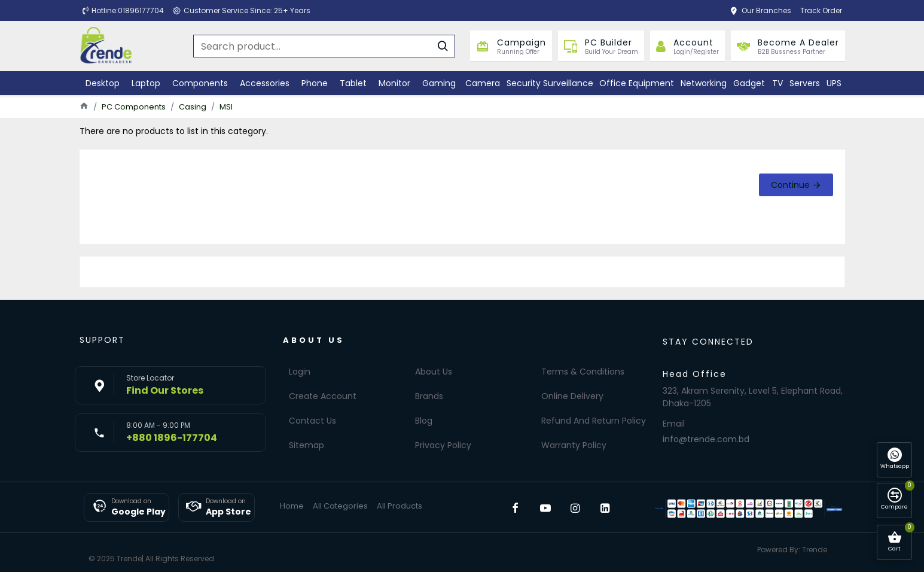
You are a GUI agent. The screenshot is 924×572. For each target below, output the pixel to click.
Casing (193, 107)
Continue (790, 185)
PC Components (134, 107)
